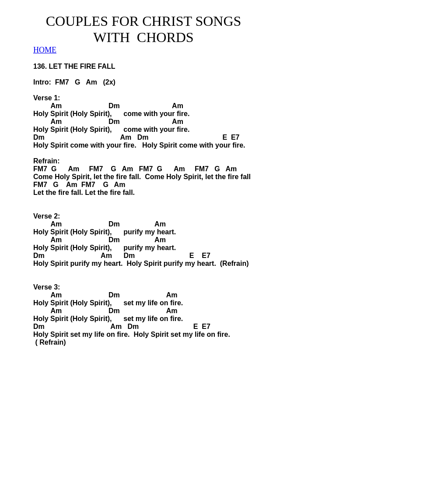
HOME (45, 50)
